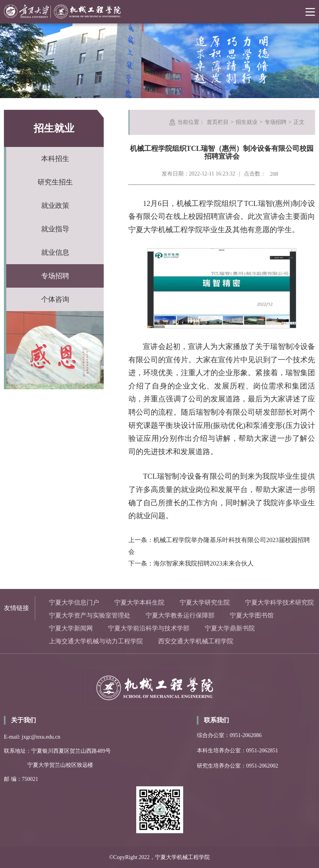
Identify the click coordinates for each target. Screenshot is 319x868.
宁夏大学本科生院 (139, 602)
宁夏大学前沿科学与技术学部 (149, 628)
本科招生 (55, 159)
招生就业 (247, 122)
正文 (299, 122)
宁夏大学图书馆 (252, 615)
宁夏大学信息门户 (74, 602)
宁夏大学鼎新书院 (230, 628)
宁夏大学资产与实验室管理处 (90, 615)
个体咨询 (55, 299)
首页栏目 (218, 122)
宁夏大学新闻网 (71, 628)
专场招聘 (55, 276)
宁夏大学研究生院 (205, 602)
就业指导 (55, 229)
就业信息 (55, 252)
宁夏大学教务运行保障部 (180, 615)
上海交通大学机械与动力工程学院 (96, 641)
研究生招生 (55, 182)
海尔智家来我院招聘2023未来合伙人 (204, 563)
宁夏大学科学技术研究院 (279, 602)
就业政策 (55, 206)
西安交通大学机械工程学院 (196, 641)
